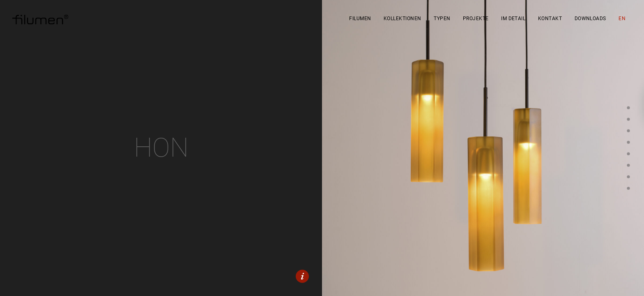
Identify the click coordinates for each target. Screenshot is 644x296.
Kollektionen (402, 18)
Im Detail (513, 18)
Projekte (476, 18)
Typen (442, 18)
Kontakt (550, 18)
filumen (360, 18)
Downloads (590, 18)
